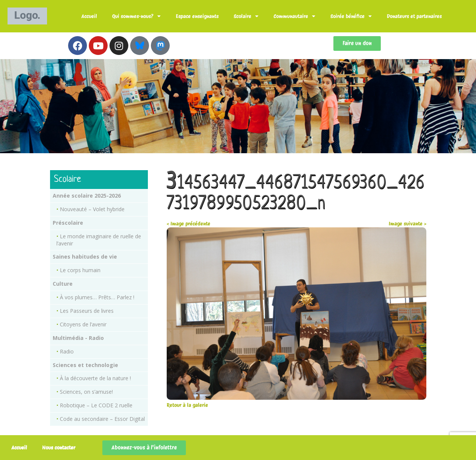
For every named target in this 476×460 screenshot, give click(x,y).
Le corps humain (80, 270)
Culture (63, 284)
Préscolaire (68, 223)
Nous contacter (59, 448)
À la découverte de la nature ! (95, 378)
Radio (67, 351)
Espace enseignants (197, 16)
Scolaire (246, 16)
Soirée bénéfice (351, 16)
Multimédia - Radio (78, 338)
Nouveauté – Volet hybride (92, 209)
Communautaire (294, 16)
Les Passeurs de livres (87, 311)
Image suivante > (408, 224)
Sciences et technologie (85, 365)
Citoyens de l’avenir (83, 324)
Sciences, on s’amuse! (86, 392)
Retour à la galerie (187, 405)
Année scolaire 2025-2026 (87, 196)
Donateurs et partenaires (414, 16)
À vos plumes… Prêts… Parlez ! (97, 297)
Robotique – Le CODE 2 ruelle (96, 405)
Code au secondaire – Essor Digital (102, 419)
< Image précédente (189, 224)
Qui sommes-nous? (136, 16)
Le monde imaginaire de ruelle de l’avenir (99, 240)
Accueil (89, 16)
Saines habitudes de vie (85, 257)
